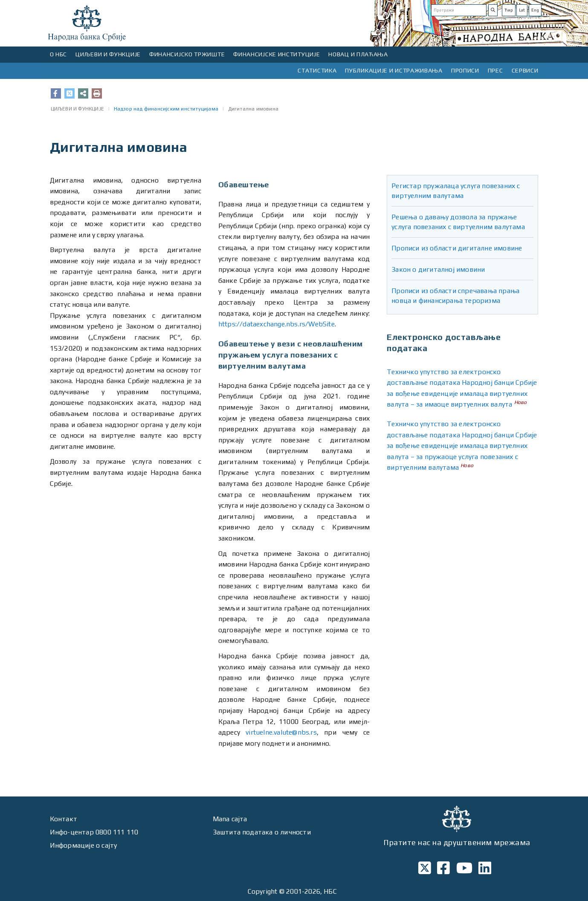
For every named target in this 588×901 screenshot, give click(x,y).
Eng (535, 10)
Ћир (509, 10)
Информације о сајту (84, 845)
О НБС (59, 54)
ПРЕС (495, 70)
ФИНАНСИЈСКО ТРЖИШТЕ (187, 54)
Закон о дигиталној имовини (438, 269)
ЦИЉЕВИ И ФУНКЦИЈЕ (108, 54)
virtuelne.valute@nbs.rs (281, 732)
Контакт (64, 819)
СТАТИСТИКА (317, 70)
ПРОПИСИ (465, 70)
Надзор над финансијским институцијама (166, 109)
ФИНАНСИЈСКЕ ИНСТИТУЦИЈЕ (277, 54)
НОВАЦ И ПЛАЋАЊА (358, 54)
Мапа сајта (230, 819)
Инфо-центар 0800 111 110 (94, 832)
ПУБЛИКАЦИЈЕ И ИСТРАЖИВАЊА (394, 70)
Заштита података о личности (262, 832)
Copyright (263, 891)
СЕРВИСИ (525, 70)
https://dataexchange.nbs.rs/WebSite (277, 324)
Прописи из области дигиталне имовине (457, 248)
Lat (522, 10)
